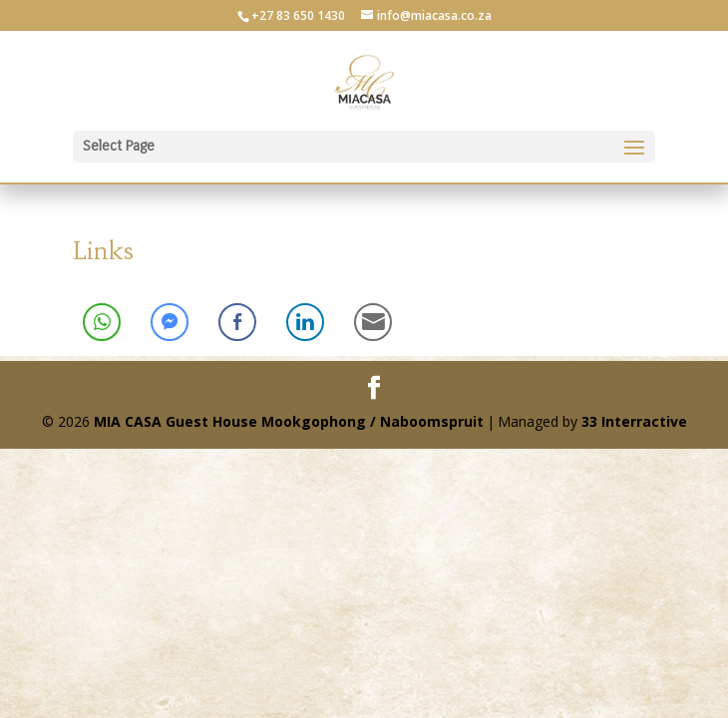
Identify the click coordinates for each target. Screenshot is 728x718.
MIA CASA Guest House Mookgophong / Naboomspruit (289, 421)
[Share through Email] (373, 322)
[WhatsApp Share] (102, 322)
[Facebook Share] (237, 322)
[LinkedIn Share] (305, 322)
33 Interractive (634, 421)
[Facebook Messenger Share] (170, 322)
